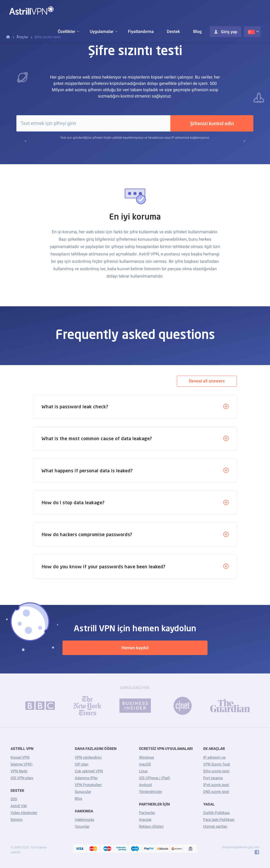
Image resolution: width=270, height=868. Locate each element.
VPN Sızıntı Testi (217, 764)
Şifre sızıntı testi (216, 771)
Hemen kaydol (135, 648)
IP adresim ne (214, 758)
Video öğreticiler (24, 813)
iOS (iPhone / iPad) (155, 778)
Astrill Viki (19, 806)
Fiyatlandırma (141, 31)
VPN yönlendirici (88, 758)
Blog (197, 31)
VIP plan (82, 764)
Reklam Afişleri (151, 827)
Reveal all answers (207, 381)
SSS (14, 799)
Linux (143, 771)
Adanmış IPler (86, 778)
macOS (145, 764)
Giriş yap (225, 32)
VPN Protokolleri (88, 785)
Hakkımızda (85, 820)
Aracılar (145, 820)
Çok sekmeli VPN (89, 771)
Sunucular (83, 792)
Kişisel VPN (20, 758)
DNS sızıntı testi (216, 792)
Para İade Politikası (219, 820)
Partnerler (147, 813)
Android (145, 785)
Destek (173, 31)
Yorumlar (82, 827)
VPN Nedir (19, 771)
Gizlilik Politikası (217, 813)
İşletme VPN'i (21, 764)
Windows (146, 758)
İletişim (16, 820)
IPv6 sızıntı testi (216, 785)
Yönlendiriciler (151, 792)
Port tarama (213, 778)
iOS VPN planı (22, 778)
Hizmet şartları (215, 827)
